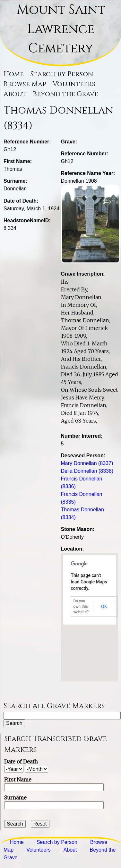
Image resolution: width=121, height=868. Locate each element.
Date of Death (21, 762)
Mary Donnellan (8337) (87, 463)
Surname (15, 798)
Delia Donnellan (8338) (87, 471)
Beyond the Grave (65, 94)
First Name (18, 780)
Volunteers (74, 84)
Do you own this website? (81, 607)
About (15, 94)
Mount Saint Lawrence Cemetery (61, 29)
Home (14, 74)
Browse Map (25, 84)
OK (104, 607)
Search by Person (62, 74)
